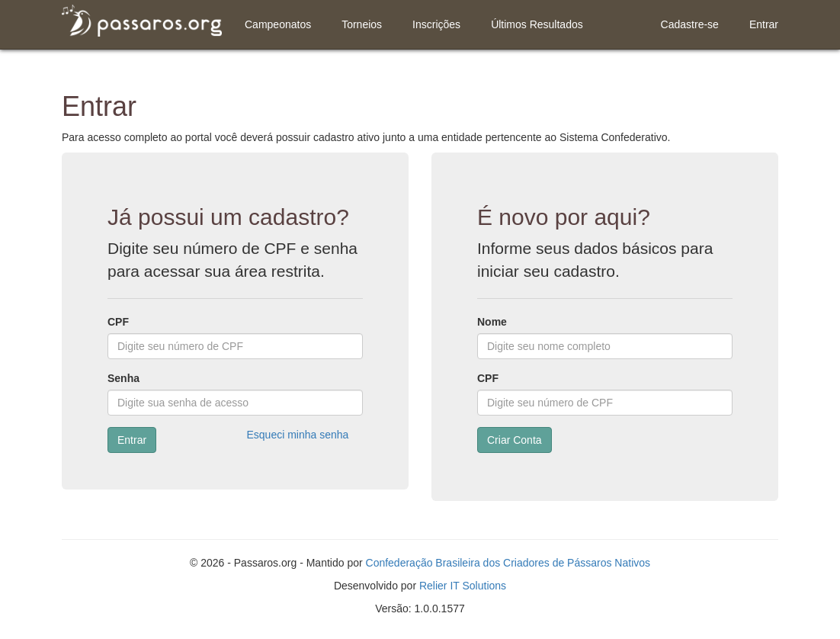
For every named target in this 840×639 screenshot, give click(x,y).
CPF (118, 322)
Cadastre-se (690, 24)
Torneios (362, 24)
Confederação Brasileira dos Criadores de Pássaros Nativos (508, 563)
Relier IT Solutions (463, 586)
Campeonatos (278, 24)
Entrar (764, 24)
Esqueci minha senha (298, 435)
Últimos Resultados (537, 24)
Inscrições (436, 24)
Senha (123, 378)
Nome (492, 322)
